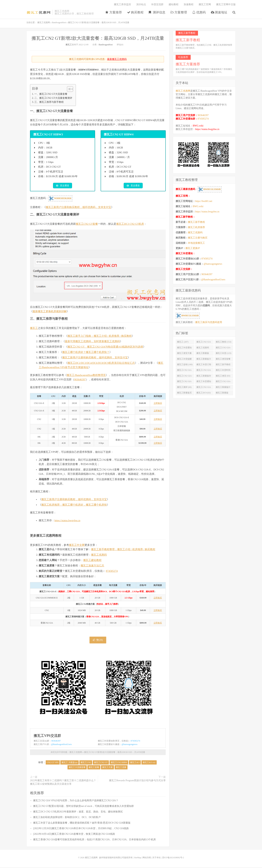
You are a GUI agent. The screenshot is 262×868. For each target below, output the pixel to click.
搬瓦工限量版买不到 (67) (184, 393)
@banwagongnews (130, 745)
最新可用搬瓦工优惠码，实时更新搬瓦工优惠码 (92, 342)
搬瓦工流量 (121, 768)
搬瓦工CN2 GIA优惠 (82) (184, 382)
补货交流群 (157, 4)
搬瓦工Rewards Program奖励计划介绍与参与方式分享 (137, 781)
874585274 (112, 572)
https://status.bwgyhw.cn (67, 521)
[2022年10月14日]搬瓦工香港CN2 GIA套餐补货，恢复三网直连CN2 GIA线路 (74, 835)
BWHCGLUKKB (210, 189)
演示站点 (141, 4)
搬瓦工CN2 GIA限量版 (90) (204, 371)
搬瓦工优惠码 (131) (203, 348)
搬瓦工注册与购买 (198, 238)
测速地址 (219, 12)
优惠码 (199, 12)
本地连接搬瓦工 (196, 243)
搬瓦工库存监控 (122, 4)
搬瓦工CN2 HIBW (119, 763)
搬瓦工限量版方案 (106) (204, 360)
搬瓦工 (69, 45)
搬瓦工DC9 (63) (204, 393)
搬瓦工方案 (107, 768)
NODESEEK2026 (60, 199)
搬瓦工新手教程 (196, 222)
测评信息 (157, 12)
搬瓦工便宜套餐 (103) (223, 360)
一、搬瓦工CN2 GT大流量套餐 (51, 94)
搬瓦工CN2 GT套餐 (87, 225)
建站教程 (174, 4)
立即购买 (158, 404)
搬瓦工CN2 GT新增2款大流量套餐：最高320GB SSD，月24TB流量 (98, 38)
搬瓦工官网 (205, 4)
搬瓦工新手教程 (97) (223, 365)
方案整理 (179, 12)
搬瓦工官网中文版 (226, 4)
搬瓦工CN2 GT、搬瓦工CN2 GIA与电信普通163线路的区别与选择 (105, 347)
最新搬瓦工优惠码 (117, 59)
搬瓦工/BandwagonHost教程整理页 (86, 376)
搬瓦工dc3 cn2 (149, 763)
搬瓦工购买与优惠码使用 (209, 322)
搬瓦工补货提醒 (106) (184, 360)
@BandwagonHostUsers (61, 745)
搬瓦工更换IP (193, 248)
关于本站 (156, 858)
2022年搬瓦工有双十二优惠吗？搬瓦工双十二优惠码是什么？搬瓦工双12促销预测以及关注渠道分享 (63, 783)
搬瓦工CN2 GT (101, 763)
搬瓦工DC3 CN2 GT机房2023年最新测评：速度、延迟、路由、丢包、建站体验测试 (78, 812)
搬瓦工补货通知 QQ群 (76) (204, 382)
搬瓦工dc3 (135, 763)
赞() (98, 641)
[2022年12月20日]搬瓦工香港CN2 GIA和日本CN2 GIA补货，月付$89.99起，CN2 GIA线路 (81, 829)
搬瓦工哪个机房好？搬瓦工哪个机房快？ (86, 353)
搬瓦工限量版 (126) (203, 354)
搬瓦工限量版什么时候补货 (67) (223, 388)
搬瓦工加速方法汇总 (92, 566)
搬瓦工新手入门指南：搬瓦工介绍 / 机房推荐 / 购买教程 (100, 337)
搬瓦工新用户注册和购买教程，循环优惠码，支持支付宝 (78, 208)
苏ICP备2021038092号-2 (173, 858)
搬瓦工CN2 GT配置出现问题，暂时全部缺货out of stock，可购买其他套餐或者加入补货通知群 (83, 807)
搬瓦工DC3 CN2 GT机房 (130, 225)
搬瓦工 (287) (183, 342)
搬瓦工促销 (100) (185, 364)
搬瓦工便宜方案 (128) (184, 354)
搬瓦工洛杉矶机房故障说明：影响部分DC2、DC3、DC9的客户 (67, 818)
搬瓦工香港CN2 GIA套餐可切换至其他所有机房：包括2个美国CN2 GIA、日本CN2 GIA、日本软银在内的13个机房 (95, 840)
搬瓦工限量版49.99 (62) (222, 393)
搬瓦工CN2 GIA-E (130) (223, 348)
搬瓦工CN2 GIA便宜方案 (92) (184, 371)
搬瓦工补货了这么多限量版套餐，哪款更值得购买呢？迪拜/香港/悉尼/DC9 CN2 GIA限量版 (82, 823)
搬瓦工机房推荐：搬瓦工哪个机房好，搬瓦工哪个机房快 (74, 505)
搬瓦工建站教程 (92, 561)
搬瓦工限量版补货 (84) (204, 377)
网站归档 (147, 858)
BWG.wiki (198, 126)
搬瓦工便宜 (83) (223, 376)
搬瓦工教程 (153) (224, 342)
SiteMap (138, 858)
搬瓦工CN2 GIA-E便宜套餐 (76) (223, 382)
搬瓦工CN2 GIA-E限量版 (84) (185, 377)
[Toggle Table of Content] (68, 89)
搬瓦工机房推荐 (196, 227)
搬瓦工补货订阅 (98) (204, 365)
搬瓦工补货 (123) (224, 353)
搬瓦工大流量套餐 (77, 768)
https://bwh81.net (204, 201)
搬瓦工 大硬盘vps (70, 763)
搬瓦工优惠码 (99, 555)
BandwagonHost (59, 22)
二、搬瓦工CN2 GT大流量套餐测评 (53, 98)
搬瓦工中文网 (77, 546)
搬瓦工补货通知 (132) (184, 348)
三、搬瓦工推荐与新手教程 (49, 102)
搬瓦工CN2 (86, 763)
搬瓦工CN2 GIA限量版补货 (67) (204, 388)
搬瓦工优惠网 (39, 12)
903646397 (80, 380)
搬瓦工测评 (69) (184, 387)
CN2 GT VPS (53, 763)
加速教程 (189, 4)
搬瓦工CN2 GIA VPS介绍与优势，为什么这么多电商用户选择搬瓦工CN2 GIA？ (76, 801)
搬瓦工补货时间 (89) (223, 371)
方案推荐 (114, 12)
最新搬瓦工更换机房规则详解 (50, 312)
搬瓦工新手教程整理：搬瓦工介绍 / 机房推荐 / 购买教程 (123, 550)
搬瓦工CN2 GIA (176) (204, 343)
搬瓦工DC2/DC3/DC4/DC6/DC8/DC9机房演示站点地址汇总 (101, 364)
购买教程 (135, 12)
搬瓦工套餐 (94, 768)
